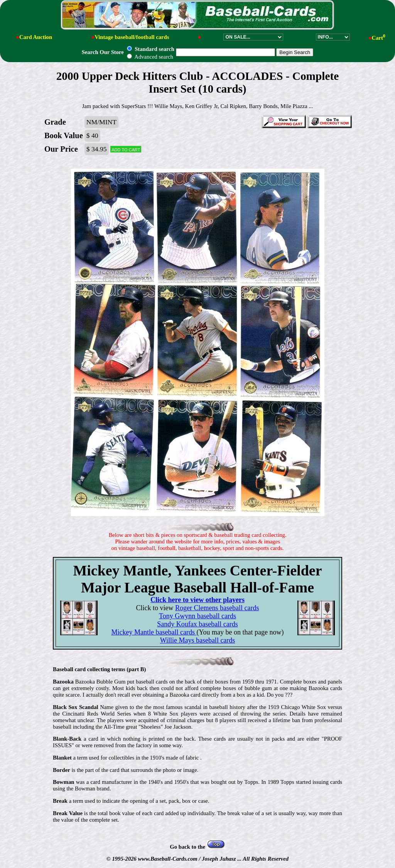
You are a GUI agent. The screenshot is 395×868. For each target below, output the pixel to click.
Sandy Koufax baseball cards (197, 624)
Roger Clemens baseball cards (217, 608)
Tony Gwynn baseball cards (197, 616)
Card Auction (36, 37)
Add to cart (126, 149)
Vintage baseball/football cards (132, 37)
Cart (379, 38)
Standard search (150, 49)
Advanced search (150, 57)
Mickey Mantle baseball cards (154, 632)
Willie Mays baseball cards (198, 640)
